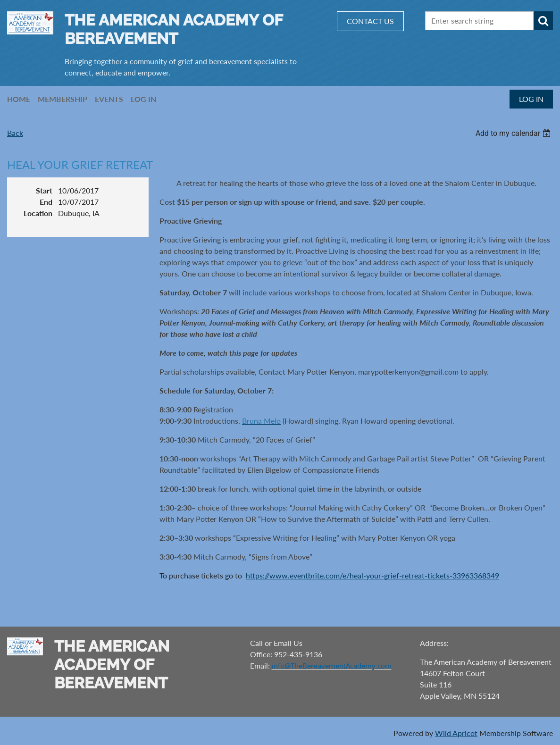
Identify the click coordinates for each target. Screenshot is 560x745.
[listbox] (514, 133)
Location (38, 213)
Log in (531, 99)
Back (15, 133)
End (46, 202)
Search (543, 21)
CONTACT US (370, 21)
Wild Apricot (456, 733)
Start (44, 190)
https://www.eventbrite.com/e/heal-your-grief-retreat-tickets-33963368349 (372, 575)
